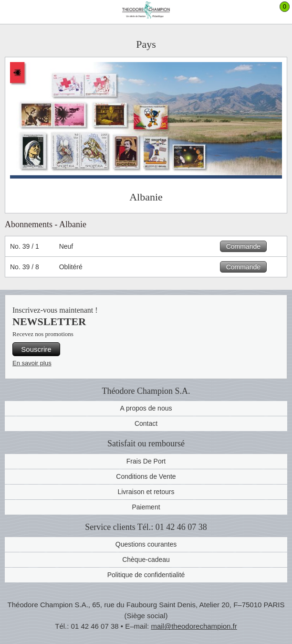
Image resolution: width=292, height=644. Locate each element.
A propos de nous (146, 408)
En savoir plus (32, 363)
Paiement (146, 507)
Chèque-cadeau (146, 560)
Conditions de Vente (146, 476)
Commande (243, 246)
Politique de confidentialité (146, 575)
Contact (146, 423)
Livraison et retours (146, 492)
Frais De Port (146, 461)
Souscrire (36, 349)
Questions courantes (146, 544)
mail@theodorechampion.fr (194, 626)
